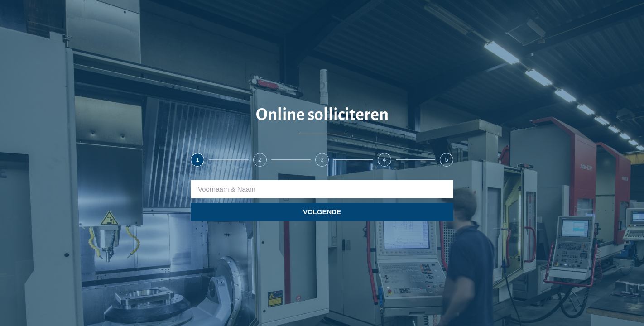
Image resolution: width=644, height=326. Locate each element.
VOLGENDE (322, 212)
